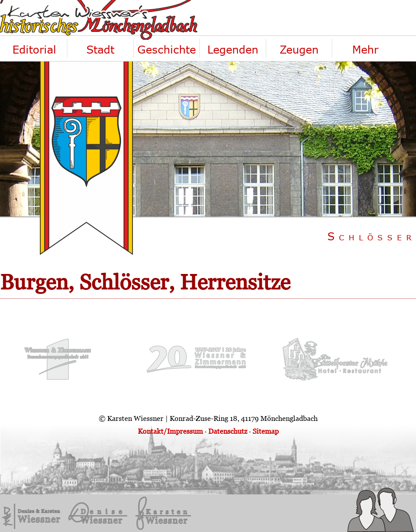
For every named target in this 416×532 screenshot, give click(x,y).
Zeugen (299, 49)
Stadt (100, 49)
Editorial (34, 49)
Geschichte (167, 49)
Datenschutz (228, 431)
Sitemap (266, 431)
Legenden (233, 49)
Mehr (365, 49)
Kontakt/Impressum (170, 431)
